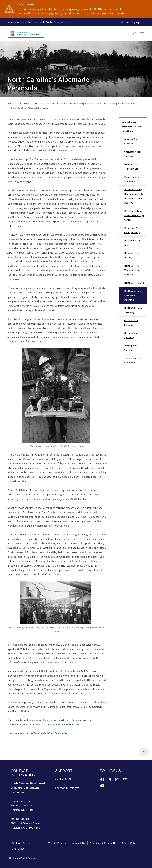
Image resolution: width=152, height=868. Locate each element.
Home (10, 104)
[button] (133, 34)
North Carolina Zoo (134, 283)
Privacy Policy (129, 843)
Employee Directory (22, 843)
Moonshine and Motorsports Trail (77, 104)
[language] (132, 22)
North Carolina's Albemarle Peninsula (133, 295)
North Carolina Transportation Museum (132, 270)
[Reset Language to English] (122, 22)
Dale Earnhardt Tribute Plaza (132, 167)
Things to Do (23, 104)
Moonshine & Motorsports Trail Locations (116, 104)
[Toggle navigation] (145, 34)
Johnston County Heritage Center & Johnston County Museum (133, 196)
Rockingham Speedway (131, 348)
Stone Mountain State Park (132, 361)
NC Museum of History (131, 255)
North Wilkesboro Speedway (133, 310)
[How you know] (63, 22)
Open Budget (18, 849)
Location (67, 788)
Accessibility (79, 843)
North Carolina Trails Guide (45, 104)
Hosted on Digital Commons (24, 858)
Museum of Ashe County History (132, 230)
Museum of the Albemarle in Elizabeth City (56, 725)
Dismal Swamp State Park (132, 179)
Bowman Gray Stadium (131, 141)
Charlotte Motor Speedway (133, 154)
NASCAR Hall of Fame (132, 243)
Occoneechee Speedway (131, 323)
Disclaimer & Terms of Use (104, 843)
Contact (63, 779)
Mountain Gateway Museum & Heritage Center (134, 215)
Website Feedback (58, 843)
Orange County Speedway (132, 335)
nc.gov (40, 843)
